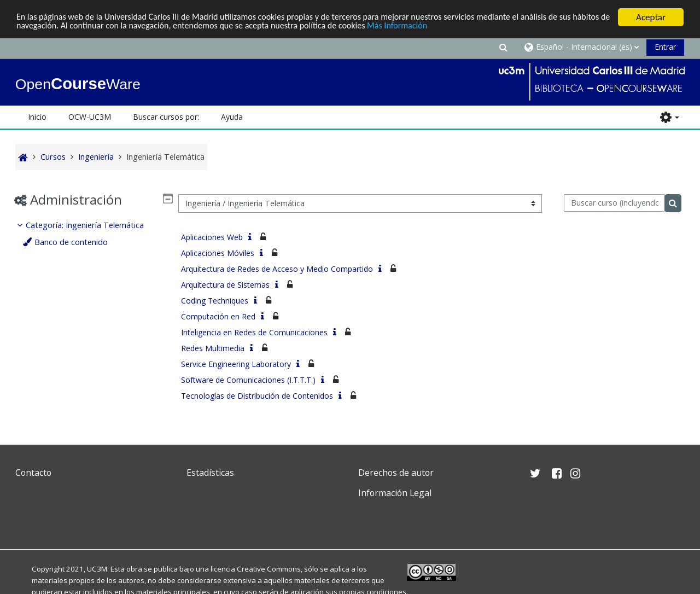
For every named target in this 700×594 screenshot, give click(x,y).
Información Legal (395, 493)
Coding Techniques (215, 301)
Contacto (33, 473)
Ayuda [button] (232, 117)
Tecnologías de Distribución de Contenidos (257, 396)
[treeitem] (92, 234)
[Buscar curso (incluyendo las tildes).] (614, 203)
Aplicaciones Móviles (218, 253)
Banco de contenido (74, 242)
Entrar (665, 47)
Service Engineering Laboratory (236, 364)
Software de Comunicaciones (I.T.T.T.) (248, 380)
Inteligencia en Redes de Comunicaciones (254, 332)
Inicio (37, 117)
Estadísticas (210, 473)
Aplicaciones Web (212, 237)
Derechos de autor (396, 473)
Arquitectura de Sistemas (225, 285)
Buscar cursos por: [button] (166, 117)
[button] (503, 47)
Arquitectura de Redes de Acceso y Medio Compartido (277, 269)
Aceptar (651, 17)
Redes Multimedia (213, 348)
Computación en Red (218, 316)
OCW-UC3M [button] (90, 117)
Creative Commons (269, 569)
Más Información (462, 27)
